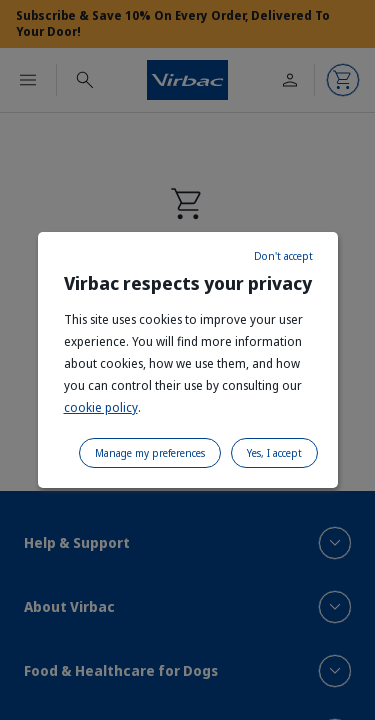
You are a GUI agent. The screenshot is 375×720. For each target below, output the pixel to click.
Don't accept (283, 256)
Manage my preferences (150, 453)
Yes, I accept (274, 453)
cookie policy (101, 407)
